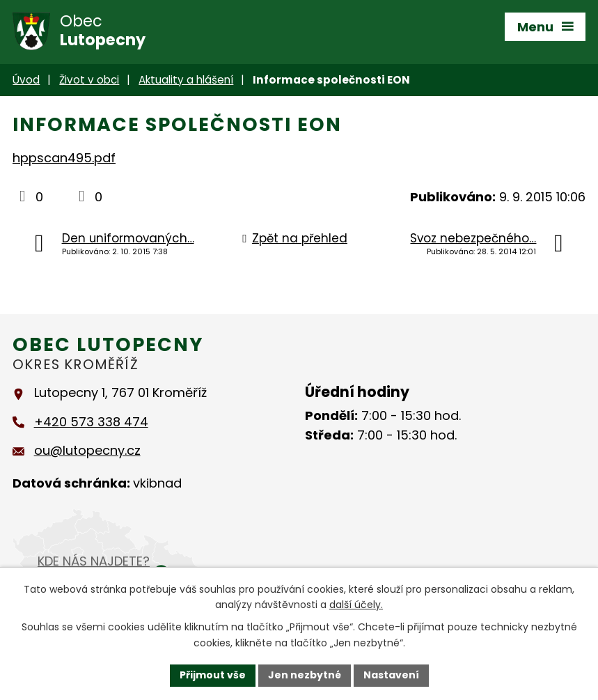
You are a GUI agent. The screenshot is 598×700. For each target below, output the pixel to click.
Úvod (26, 80)
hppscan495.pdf (64, 158)
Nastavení (391, 675)
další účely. (356, 605)
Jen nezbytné (305, 675)
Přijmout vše (213, 675)
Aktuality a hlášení (186, 80)
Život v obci (89, 80)
